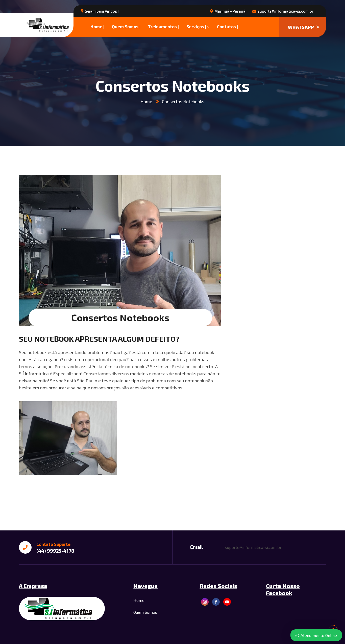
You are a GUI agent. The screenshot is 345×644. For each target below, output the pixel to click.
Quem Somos (145, 612)
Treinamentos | (163, 26)
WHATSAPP (304, 27)
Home (146, 101)
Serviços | (196, 26)
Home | (97, 26)
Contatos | (227, 26)
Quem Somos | (126, 26)
